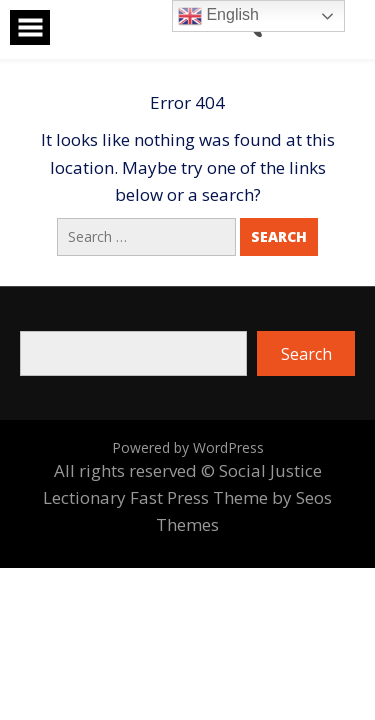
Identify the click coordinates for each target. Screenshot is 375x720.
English (218, 16)
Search (306, 354)
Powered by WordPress (188, 447)
